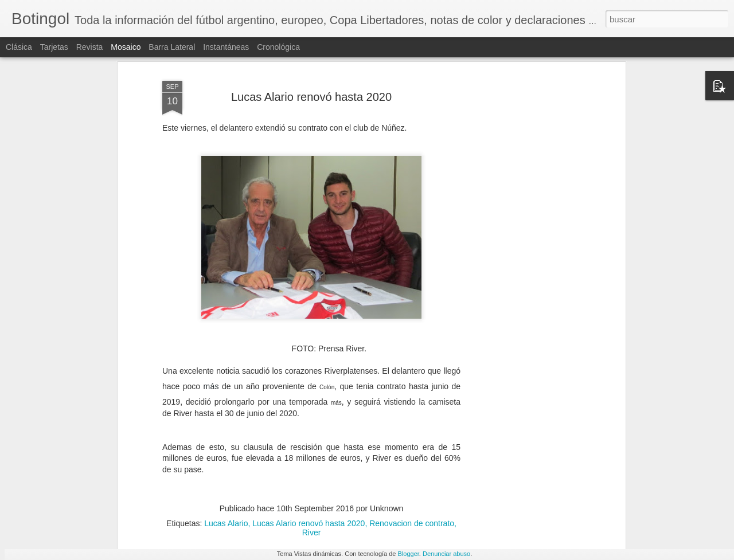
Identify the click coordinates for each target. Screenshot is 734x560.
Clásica (19, 47)
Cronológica (278, 47)
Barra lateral (172, 47)
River (312, 487)
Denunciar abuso (446, 554)
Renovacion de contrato (412, 477)
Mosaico (126, 47)
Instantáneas (226, 47)
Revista (90, 47)
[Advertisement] (524, 210)
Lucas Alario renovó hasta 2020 (309, 477)
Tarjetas (54, 47)
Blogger (409, 554)
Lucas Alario (226, 477)
